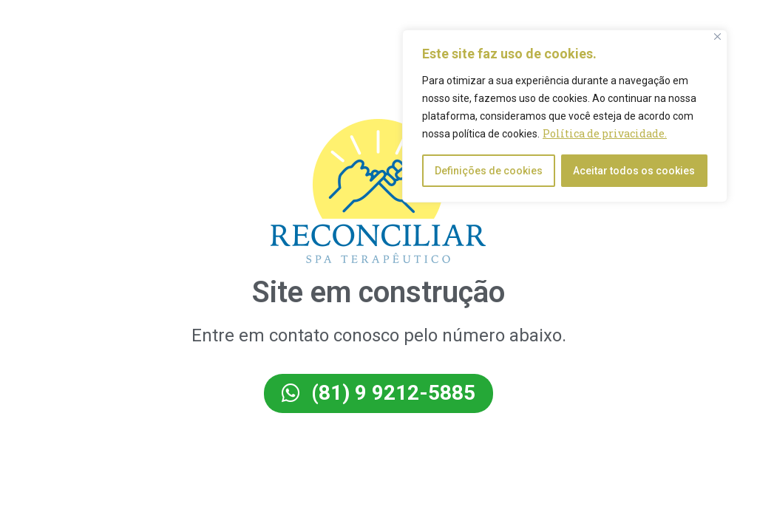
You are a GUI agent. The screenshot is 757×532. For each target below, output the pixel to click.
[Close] (717, 37)
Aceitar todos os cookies (634, 171)
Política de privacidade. (605, 133)
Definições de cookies (489, 171)
